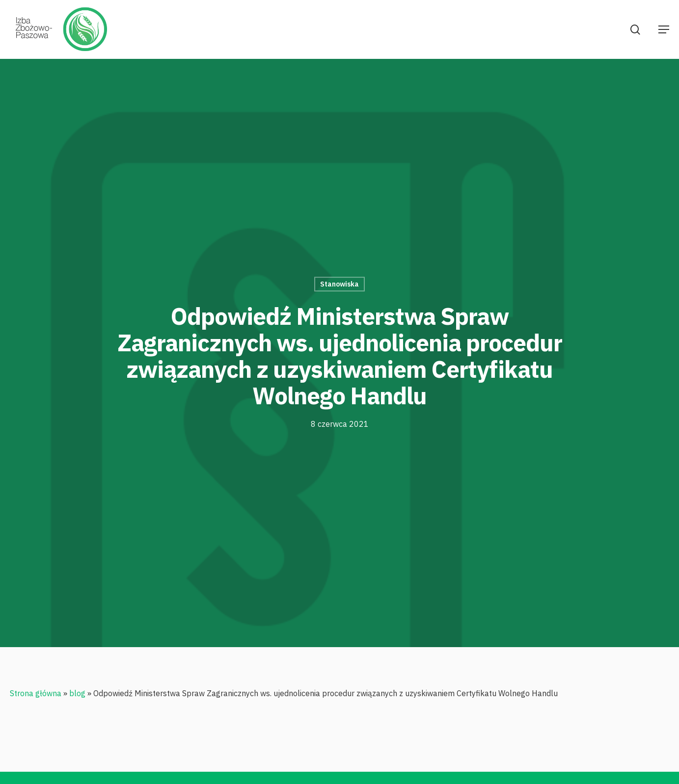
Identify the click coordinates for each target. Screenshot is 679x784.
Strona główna (36, 693)
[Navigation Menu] (664, 29)
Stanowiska (339, 284)
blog (77, 693)
